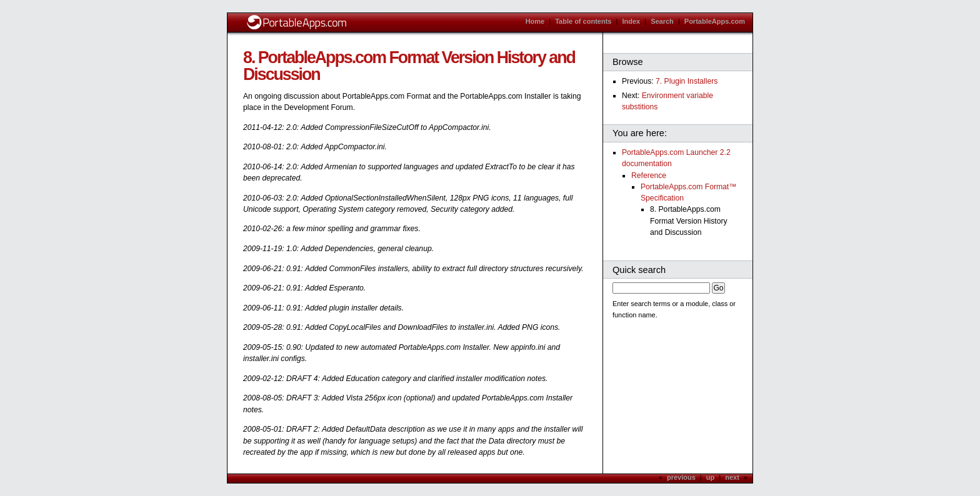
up (710, 477)
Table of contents (583, 21)
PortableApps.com (715, 21)
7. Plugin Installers (687, 81)
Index (631, 21)
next (732, 477)
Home (535, 21)
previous (681, 477)
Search (662, 21)
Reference (649, 176)
